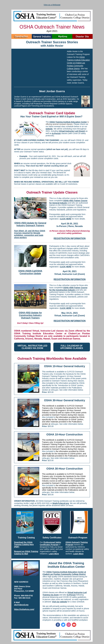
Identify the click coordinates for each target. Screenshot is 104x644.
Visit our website (60, 602)
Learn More (54, 554)
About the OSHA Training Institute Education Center (66, 565)
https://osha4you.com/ (24, 609)
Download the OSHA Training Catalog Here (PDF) (24, 545)
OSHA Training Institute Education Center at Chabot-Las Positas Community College (78, 63)
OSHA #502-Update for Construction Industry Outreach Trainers (30, 315)
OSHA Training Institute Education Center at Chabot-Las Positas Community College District (64, 573)
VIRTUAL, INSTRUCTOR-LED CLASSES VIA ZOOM (32, 347)
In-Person (56, 133)
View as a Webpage (52, 5)
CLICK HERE (66, 219)
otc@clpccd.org (21, 605)
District (77, 69)
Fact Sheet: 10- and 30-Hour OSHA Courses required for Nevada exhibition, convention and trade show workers (30, 234)
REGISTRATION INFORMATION (70, 238)
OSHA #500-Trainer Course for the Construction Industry (68, 289)
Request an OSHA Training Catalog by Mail (26, 553)
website (49, 129)
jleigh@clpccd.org (61, 503)
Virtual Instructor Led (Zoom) (72, 131)
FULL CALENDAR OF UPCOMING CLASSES (72, 347)
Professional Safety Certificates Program (50, 543)
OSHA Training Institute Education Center (68, 122)
